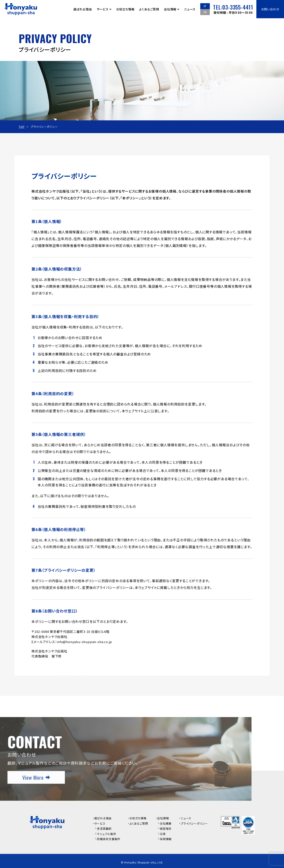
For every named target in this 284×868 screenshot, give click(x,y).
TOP (22, 127)
